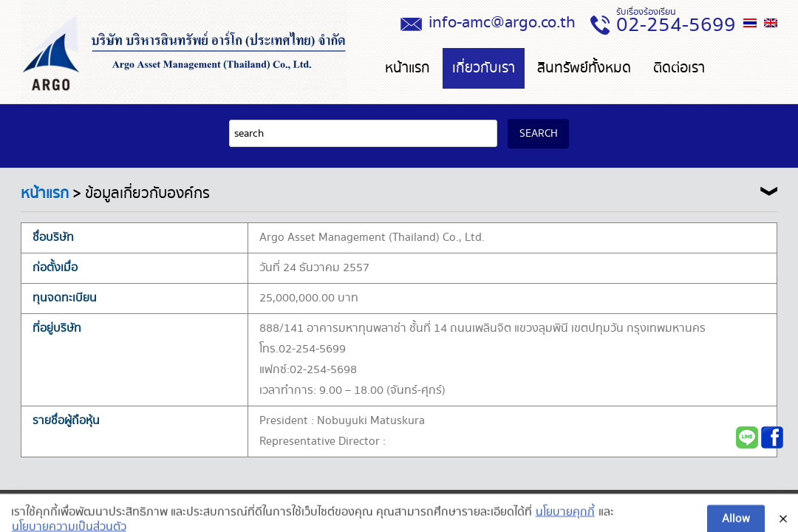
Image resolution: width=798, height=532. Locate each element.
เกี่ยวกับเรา (484, 68)
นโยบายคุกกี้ (565, 522)
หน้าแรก (407, 68)
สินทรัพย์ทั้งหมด (584, 68)
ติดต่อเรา (679, 68)
